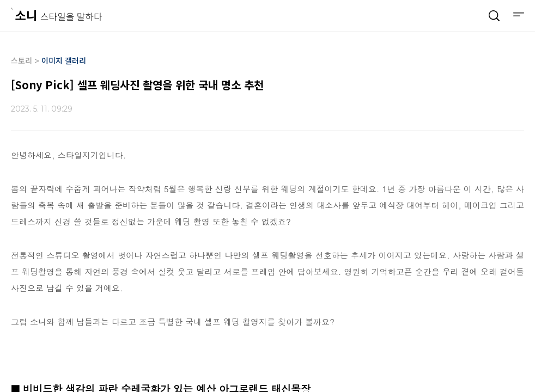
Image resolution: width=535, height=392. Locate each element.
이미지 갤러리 (64, 60)
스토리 (22, 60)
